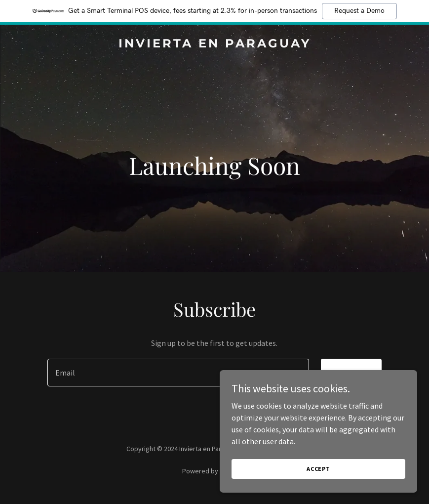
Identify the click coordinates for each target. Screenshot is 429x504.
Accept (318, 469)
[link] (215, 44)
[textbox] (178, 373)
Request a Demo (359, 11)
